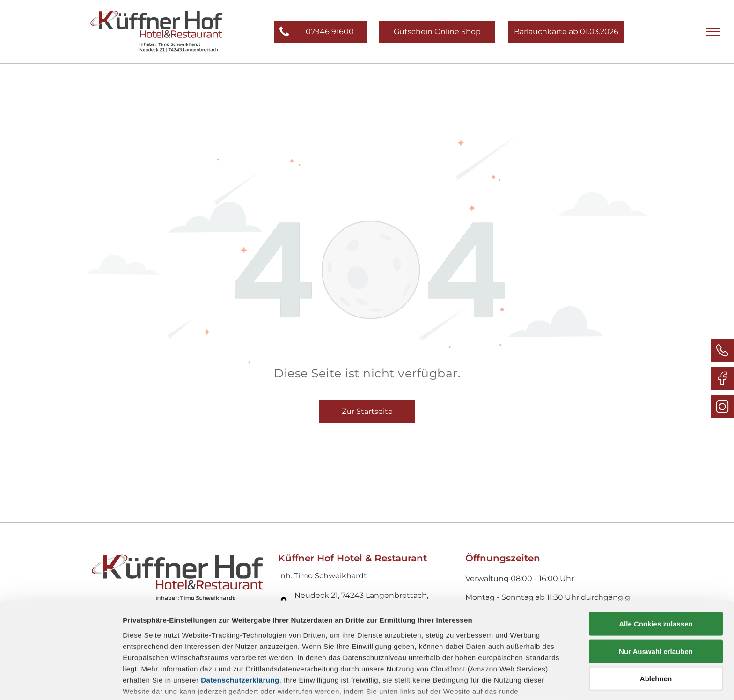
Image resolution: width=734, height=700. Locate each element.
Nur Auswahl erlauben (656, 590)
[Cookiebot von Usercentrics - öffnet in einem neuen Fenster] (61, 682)
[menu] (713, 32)
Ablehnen (656, 618)
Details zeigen (498, 682)
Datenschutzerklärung (240, 619)
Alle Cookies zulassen (656, 563)
